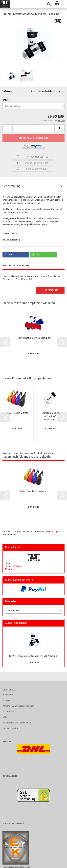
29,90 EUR (34, 662)
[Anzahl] (33, 128)
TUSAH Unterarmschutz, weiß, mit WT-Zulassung (33, 656)
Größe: (6, 100)
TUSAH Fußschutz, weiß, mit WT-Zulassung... (50, 416)
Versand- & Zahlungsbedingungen (18, 706)
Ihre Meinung (50, 290)
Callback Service (10, 728)
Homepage (53, 531)
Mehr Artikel (11, 569)
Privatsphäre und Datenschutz (17, 723)
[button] (7, 128)
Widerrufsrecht (10, 711)
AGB (5, 717)
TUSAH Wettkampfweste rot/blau (33, 338)
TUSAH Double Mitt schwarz (33, 491)
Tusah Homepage (13, 566)
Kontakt (6, 700)
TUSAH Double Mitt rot (17, 413)
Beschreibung (11, 186)
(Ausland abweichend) (51, 91)
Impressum (8, 695)
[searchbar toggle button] (49, 4)
